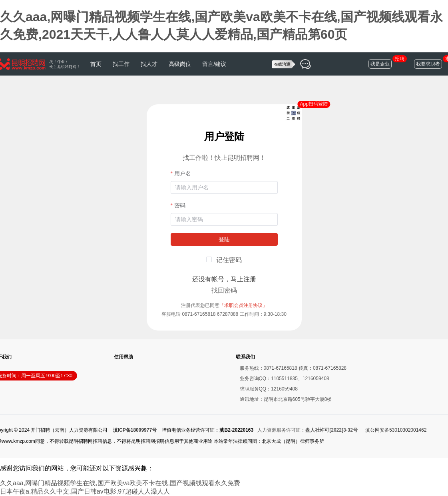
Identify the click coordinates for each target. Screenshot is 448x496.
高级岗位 (180, 64)
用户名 (183, 173)
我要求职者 (428, 64)
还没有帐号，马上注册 (224, 279)
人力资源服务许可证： (308, 430)
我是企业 (380, 64)
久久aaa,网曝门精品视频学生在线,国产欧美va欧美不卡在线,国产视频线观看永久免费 (120, 483)
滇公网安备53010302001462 (396, 430)
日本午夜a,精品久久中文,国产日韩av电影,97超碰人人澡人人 (85, 491)
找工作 (121, 64)
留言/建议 (214, 64)
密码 (180, 205)
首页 (96, 64)
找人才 (149, 64)
